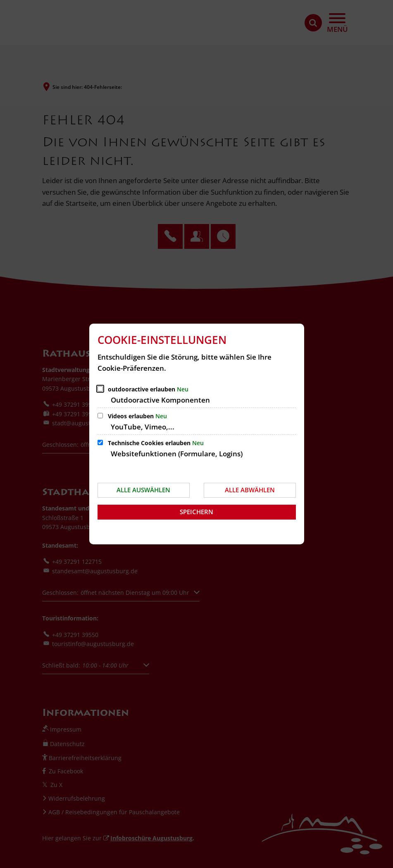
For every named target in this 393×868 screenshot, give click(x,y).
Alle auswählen (143, 490)
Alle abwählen (250, 490)
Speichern (196, 512)
